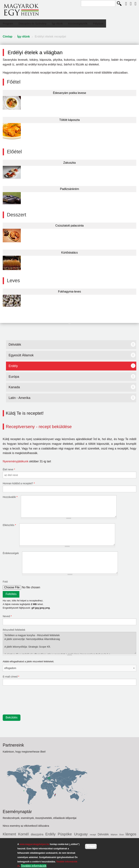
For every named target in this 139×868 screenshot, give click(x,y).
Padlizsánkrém (70, 189)
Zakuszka (69, 163)
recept (94, 835)
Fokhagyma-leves (69, 292)
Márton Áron (118, 835)
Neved (7, 616)
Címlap (8, 37)
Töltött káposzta (70, 120)
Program (8, 23)
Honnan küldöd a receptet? (19, 483)
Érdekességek (11, 553)
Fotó (5, 582)
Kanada (14, 387)
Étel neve (9, 469)
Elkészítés (9, 525)
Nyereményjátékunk (15, 461)
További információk (34, 866)
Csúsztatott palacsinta (70, 226)
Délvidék (15, 345)
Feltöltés (11, 594)
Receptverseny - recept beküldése (39, 427)
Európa (14, 377)
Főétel (14, 82)
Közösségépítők (78, 23)
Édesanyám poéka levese (69, 93)
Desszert (17, 215)
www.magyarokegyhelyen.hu (34, 844)
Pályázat (98, 23)
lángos (131, 834)
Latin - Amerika (20, 398)
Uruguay (82, 834)
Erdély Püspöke (60, 834)
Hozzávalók (10, 497)
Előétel (14, 152)
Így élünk (57, 23)
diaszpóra (38, 834)
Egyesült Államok (21, 355)
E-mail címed (11, 677)
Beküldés (12, 717)
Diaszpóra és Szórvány (33, 23)
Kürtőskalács (69, 253)
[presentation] (18, 701)
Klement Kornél (17, 834)
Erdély (13, 366)
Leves (13, 281)
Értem (91, 846)
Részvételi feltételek (14, 630)
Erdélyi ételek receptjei (50, 37)
